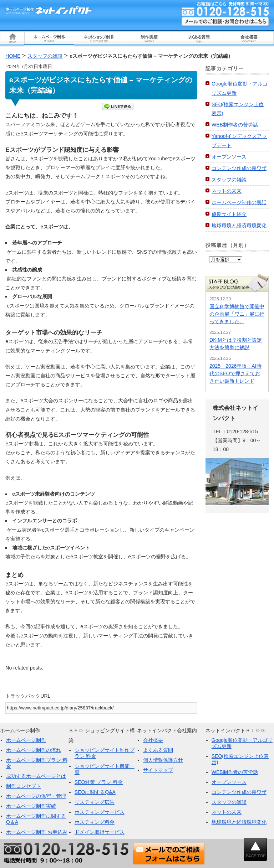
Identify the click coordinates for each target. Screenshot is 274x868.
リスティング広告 (95, 802)
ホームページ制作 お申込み (37, 832)
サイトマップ (158, 770)
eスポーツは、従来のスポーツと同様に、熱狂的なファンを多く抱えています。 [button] (94, 193)
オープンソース (229, 157)
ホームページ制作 (26, 740)
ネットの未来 (227, 191)
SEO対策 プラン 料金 (99, 782)
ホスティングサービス (100, 812)
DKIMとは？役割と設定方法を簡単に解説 (236, 344)
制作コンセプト (24, 786)
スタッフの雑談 (229, 180)
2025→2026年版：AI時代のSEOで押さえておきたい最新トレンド (235, 373)
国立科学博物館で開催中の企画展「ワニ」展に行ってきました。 (237, 314)
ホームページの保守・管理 (36, 796)
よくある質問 (158, 750)
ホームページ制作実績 (31, 806)
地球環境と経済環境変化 (239, 226)
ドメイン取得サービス (100, 832)
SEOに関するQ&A (95, 792)
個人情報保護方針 (163, 760)
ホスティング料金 (95, 822)
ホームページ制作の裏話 (239, 202)
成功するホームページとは (36, 776)
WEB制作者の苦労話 (235, 125)
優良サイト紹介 (229, 214)
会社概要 (153, 740)
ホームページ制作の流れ (34, 750)
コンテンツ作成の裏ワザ (239, 168)
